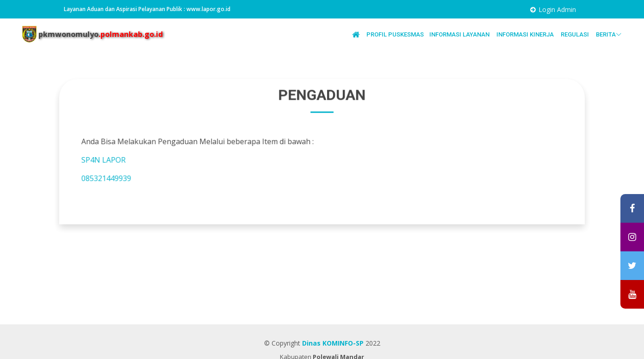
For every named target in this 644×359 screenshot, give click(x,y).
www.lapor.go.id (208, 9)
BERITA (609, 35)
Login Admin (557, 9)
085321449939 (112, 178)
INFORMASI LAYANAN (460, 34)
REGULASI (576, 34)
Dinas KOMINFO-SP (333, 343)
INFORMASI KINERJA (526, 34)
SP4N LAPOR (110, 160)
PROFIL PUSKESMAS (395, 34)
